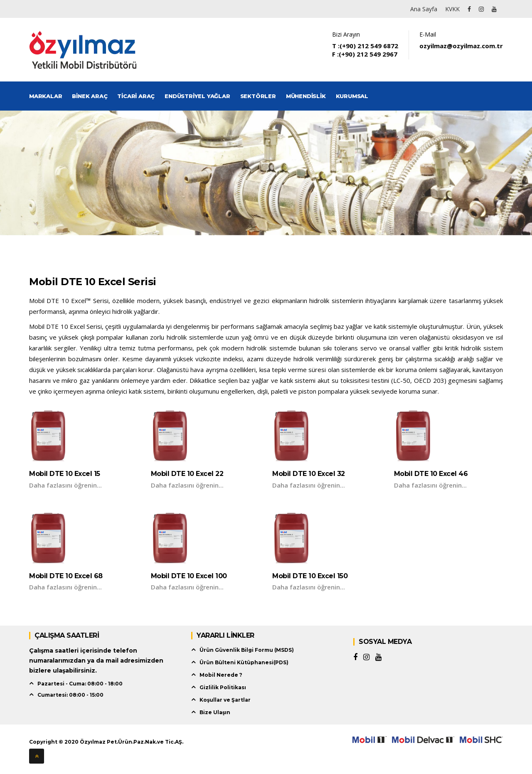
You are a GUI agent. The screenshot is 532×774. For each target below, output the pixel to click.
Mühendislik (306, 96)
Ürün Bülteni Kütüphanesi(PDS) (244, 662)
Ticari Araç (136, 96)
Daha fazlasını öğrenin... (65, 485)
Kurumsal (352, 96)
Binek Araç (90, 96)
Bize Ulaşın (215, 712)
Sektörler (258, 96)
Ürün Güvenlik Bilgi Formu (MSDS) (247, 650)
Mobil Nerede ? (221, 675)
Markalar (46, 96)
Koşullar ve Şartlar (225, 700)
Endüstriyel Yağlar (197, 96)
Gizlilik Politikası (223, 687)
